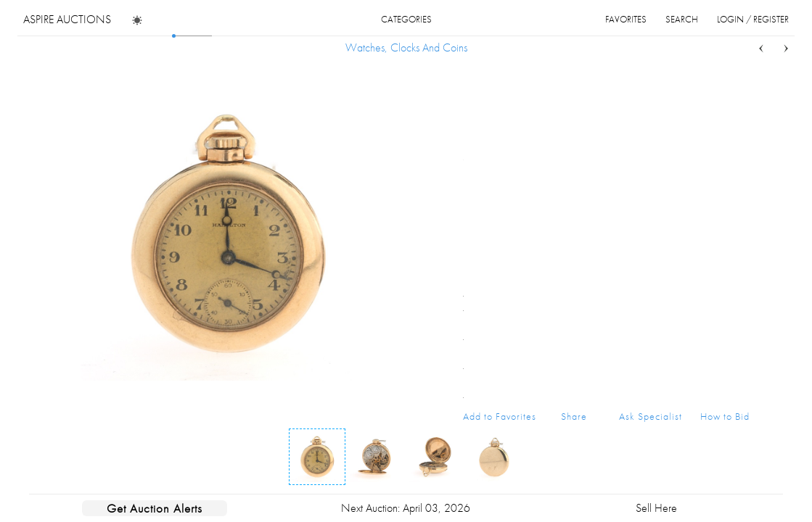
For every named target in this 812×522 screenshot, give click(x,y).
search (682, 19)
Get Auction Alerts (155, 508)
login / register (753, 19)
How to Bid (725, 416)
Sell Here (656, 508)
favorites (626, 19)
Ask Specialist (651, 416)
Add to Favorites (500, 416)
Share (574, 416)
